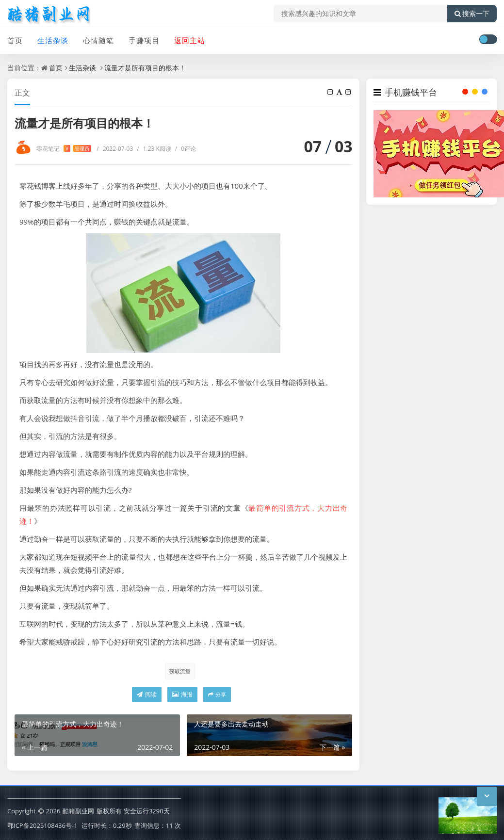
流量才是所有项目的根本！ (145, 68)
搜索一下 (472, 14)
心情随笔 (98, 40)
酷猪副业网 (78, 811)
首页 (15, 40)
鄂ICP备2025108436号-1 (42, 825)
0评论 (186, 149)
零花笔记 (64, 149)
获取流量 (180, 671)
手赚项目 (144, 40)
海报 (182, 694)
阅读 (147, 694)
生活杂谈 (53, 40)
